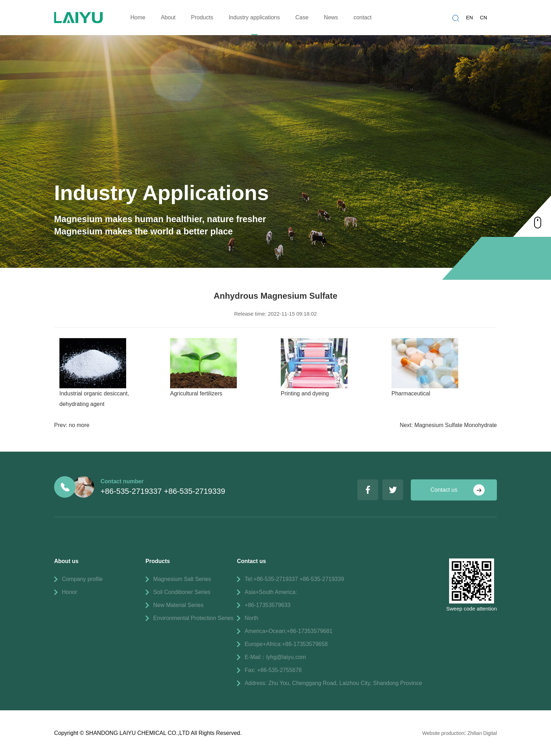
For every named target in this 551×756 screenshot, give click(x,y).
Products (202, 17)
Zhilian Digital (482, 733)
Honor (70, 592)
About (168, 17)
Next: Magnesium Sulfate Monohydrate (448, 425)
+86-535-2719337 (131, 491)
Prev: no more (72, 425)
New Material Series (178, 605)
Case (302, 17)
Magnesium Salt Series (182, 579)
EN (469, 18)
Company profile (82, 579)
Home (138, 17)
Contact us (444, 490)
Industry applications (254, 17)
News (331, 17)
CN (484, 18)
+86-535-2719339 (194, 491)
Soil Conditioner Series (182, 592)
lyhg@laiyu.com (286, 657)
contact (363, 17)
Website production (443, 733)
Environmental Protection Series (193, 618)
